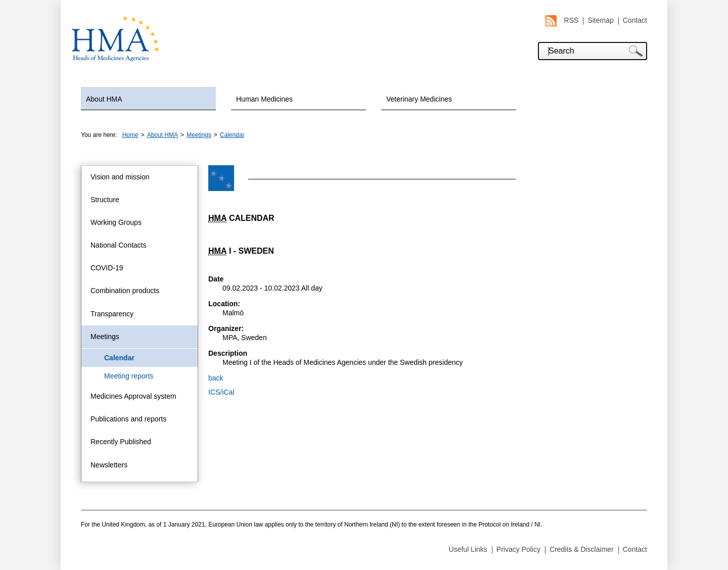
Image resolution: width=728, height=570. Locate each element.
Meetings (199, 135)
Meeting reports (129, 376)
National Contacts (119, 245)
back (216, 378)
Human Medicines (264, 99)
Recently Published (121, 442)
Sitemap (600, 20)
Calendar (232, 135)
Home (130, 135)
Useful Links (468, 549)
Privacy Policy (518, 549)
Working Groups (116, 222)
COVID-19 (107, 268)
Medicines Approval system (133, 396)
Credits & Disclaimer (582, 549)
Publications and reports (128, 419)
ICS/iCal (221, 392)
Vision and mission (120, 177)
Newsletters (109, 465)
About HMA (104, 99)
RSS (562, 20)
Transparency (112, 314)
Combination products (125, 291)
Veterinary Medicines (419, 99)
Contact (635, 20)
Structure (105, 200)
